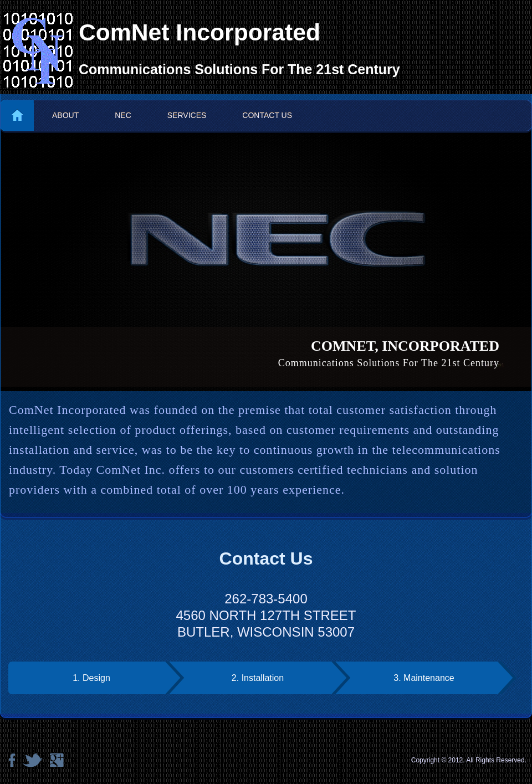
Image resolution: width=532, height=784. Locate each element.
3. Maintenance (424, 678)
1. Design (91, 678)
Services (187, 115)
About (65, 115)
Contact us (267, 115)
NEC (123, 115)
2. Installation (258, 678)
